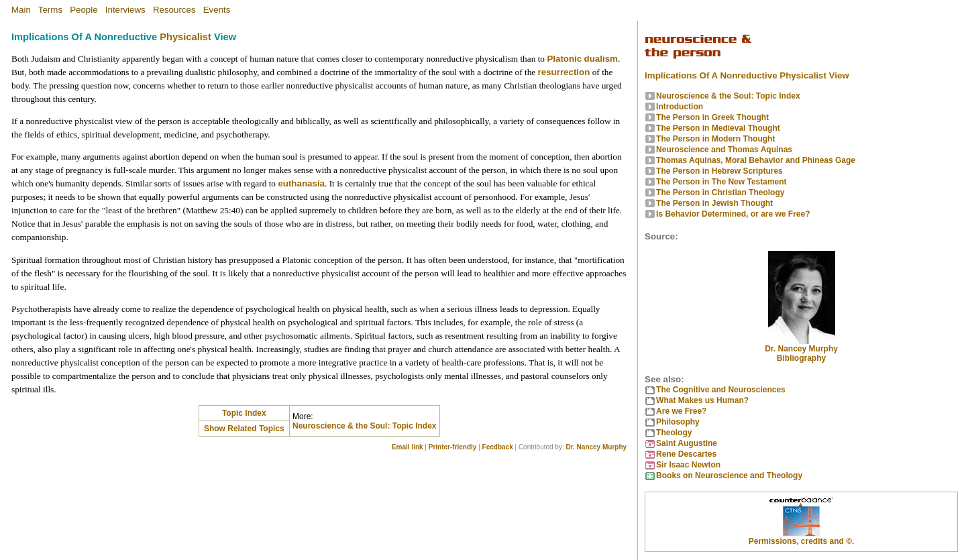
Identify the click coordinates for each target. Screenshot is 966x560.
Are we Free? (681, 411)
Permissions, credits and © (800, 541)
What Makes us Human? (702, 400)
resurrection (564, 72)
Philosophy (678, 422)
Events (217, 10)
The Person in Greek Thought (712, 117)
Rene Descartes (686, 454)
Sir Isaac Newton (688, 465)
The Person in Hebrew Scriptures (719, 171)
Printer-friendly (453, 447)
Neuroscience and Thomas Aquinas (724, 150)
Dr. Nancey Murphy (596, 447)
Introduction (680, 107)
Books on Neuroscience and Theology (729, 475)
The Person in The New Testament (721, 182)
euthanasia (301, 183)
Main (21, 10)
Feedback (498, 447)
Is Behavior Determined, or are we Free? (733, 214)
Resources (174, 10)
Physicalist (185, 37)
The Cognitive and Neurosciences (721, 390)
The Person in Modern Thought (715, 139)
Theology (674, 433)
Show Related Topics (244, 429)
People (84, 10)
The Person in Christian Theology (720, 192)
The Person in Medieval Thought (718, 128)
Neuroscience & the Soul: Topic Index (364, 426)
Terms (50, 10)
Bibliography (801, 358)
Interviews (125, 10)
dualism (601, 59)
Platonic (564, 59)
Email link (408, 447)
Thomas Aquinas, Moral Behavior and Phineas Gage (756, 160)
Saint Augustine (687, 443)
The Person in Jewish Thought (714, 203)
